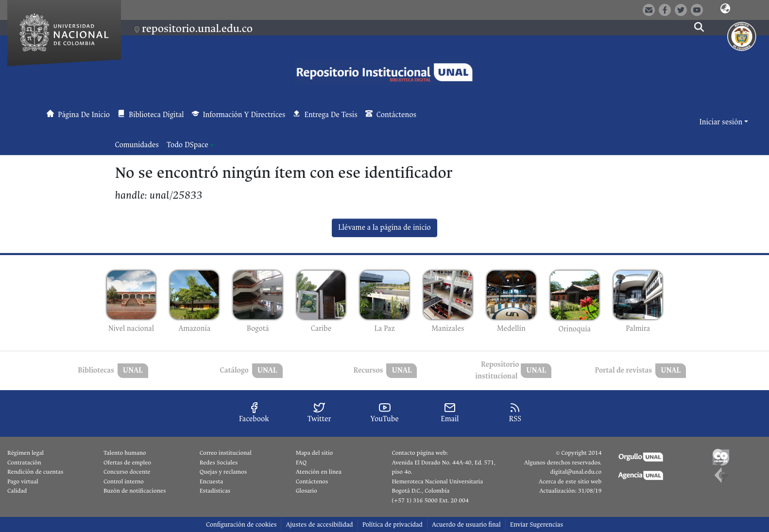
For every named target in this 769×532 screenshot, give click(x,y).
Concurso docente (127, 472)
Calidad (17, 491)
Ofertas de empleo (127, 463)
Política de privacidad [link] (393, 524)
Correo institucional (226, 453)
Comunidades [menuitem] (137, 145)
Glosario (307, 491)
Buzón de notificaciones (135, 491)
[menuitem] (190, 145)
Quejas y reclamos (223, 472)
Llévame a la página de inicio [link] (384, 228)
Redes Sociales (219, 463)
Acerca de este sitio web (570, 481)
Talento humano (125, 453)
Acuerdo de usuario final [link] (466, 524)
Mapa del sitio (314, 453)
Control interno (124, 481)
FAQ (301, 463)
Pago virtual (23, 481)
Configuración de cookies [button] (241, 524)
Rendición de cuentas (35, 472)
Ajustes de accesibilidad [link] (319, 524)
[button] (725, 9)
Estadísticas (215, 491)
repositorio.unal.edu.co (197, 28)
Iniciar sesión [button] (722, 122)
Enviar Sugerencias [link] (537, 524)
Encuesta (212, 481)
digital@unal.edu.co (576, 472)
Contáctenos (312, 481)
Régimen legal (26, 453)
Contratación (24, 463)
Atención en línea (319, 472)
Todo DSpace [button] (188, 145)
